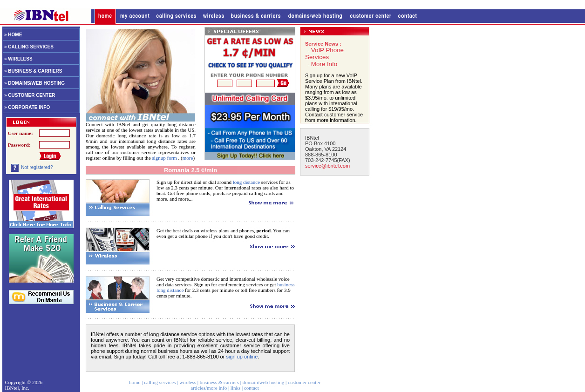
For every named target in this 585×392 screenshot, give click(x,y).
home (135, 382)
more (188, 158)
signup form (165, 158)
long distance (246, 182)
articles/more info (209, 388)
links (235, 388)
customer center (304, 382)
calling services (160, 382)
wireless (188, 382)
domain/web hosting (264, 382)
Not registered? (37, 167)
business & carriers (219, 382)
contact (252, 388)
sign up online (242, 357)
